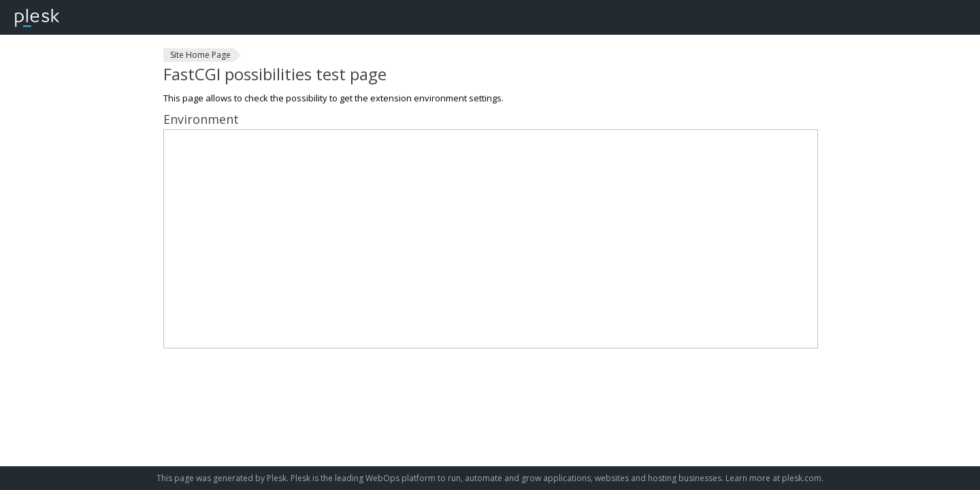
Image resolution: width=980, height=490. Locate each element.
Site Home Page (200, 55)
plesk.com (802, 478)
